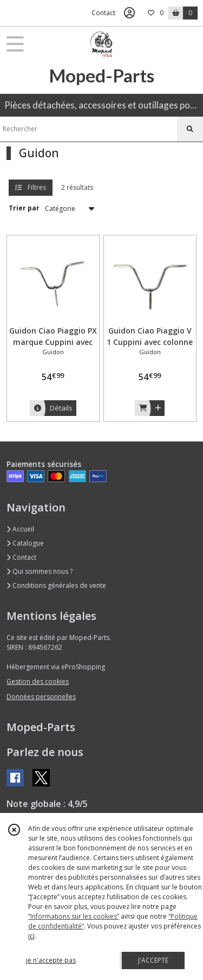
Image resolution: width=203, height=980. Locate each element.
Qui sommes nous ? (40, 571)
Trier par (24, 208)
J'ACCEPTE (153, 960)
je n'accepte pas (51, 960)
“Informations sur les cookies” (74, 916)
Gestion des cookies (38, 681)
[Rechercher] (190, 129)
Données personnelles (41, 697)
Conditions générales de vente (56, 585)
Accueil (20, 529)
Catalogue (25, 543)
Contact (103, 13)
